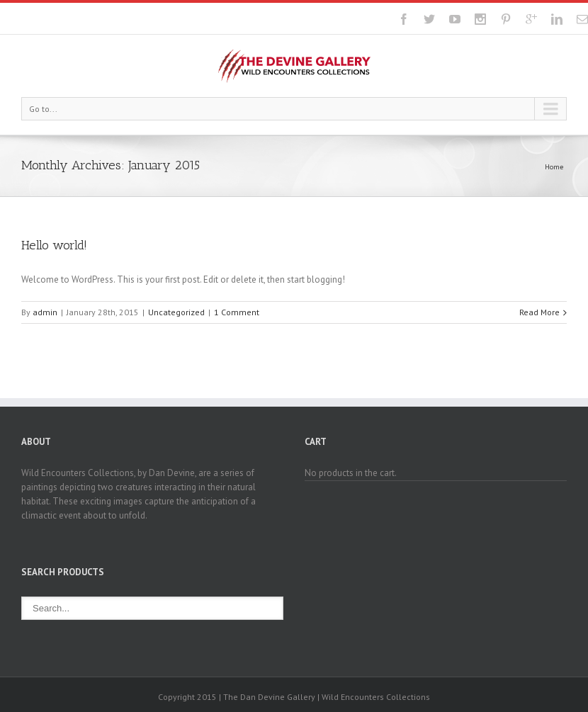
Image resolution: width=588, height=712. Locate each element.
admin (45, 312)
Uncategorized (176, 312)
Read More (539, 312)
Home (554, 167)
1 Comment (237, 312)
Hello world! (54, 245)
